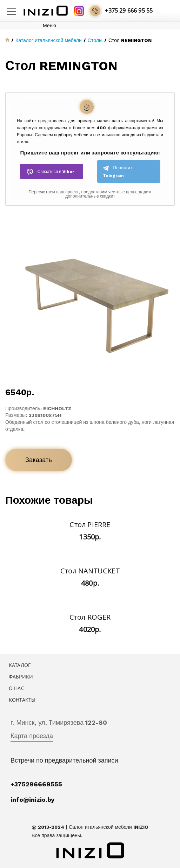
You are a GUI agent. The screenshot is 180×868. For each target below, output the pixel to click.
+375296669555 (36, 784)
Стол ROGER (90, 617)
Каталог (20, 665)
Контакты (22, 700)
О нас (16, 688)
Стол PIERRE (90, 525)
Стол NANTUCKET (90, 571)
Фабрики (21, 677)
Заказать (39, 460)
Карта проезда (32, 736)
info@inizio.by (32, 800)
